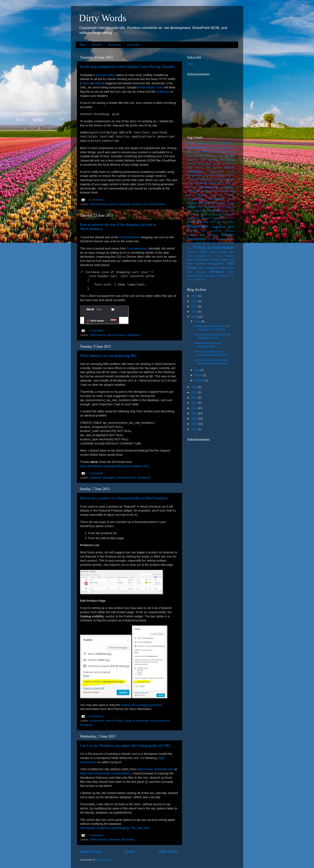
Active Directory (225, 144)
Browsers (192, 160)
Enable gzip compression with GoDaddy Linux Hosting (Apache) (127, 67)
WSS (197, 280)
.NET (191, 143)
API (198, 152)
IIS (194, 187)
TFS (232, 243)
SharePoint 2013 (197, 231)
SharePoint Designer (222, 231)
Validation (229, 256)
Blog (83, 45)
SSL (214, 243)
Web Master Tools (151, 87)
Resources (115, 45)
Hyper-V (230, 183)
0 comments (96, 716)
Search (191, 222)
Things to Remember (136, 721)
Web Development (209, 268)
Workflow (223, 276)
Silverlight (192, 235)
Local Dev (133, 45)
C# (203, 159)
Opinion (192, 207)
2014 (195, 387)
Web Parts (227, 268)
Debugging (109, 478)
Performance (158, 204)
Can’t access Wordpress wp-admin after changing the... (211, 362)
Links (214, 195)
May (197, 370)
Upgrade (202, 256)
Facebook (229, 175)
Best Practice (201, 156)
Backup (222, 152)
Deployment (216, 172)
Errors (220, 175)
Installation (228, 187)
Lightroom (201, 195)
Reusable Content (211, 218)
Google (219, 179)
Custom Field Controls (208, 167)
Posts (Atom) (104, 860)
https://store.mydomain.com (155, 769)
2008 (195, 419)
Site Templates (209, 235)
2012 (195, 398)
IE (188, 187)
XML (203, 280)
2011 (195, 403)
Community (228, 160)
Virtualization (202, 260)
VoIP (232, 260)
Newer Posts (91, 851)
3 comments (96, 200)
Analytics (220, 148)
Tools (212, 252)
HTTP (220, 183)
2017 (195, 306)
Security (203, 222)
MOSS (204, 203)
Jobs (202, 191)
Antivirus (230, 148)
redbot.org (163, 92)
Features (192, 179)
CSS (92, 335)
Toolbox (203, 252)
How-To (101, 335)
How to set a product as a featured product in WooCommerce (124, 498)
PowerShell (200, 211)
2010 (195, 408)
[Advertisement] (212, 103)
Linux (145, 204)
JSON (216, 191)
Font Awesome (137, 248)
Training (191, 256)
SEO (212, 222)
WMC (231, 272)
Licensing (229, 191)
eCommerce (97, 721)
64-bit (199, 144)
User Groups (216, 256)
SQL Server (204, 243)
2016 (195, 312)
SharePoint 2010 (223, 227)
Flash (201, 179)
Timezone (192, 252)
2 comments (96, 331)
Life (189, 195)
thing (119, 721)
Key (221, 191)
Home (130, 851)
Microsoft (192, 203)
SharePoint (198, 226)
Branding (229, 156)
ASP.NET (209, 151)
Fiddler (98, 83)
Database (95, 478)
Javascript (193, 191)
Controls (217, 164)
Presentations (216, 211)
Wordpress (134, 335)
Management (216, 199)
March (199, 375)
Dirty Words (103, 18)
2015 (195, 317)
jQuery (209, 191)
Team (225, 243)
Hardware (229, 179)
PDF (200, 207)
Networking (218, 203)
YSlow (85, 83)
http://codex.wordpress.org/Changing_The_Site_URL (115, 828)
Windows (217, 272)
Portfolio (97, 45)
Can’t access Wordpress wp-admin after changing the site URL (125, 746)
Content (191, 164)
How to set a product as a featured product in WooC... (212, 353)
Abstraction (210, 144)
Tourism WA (226, 252)
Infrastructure (208, 187)
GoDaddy (124, 204)
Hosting (136, 204)
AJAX (211, 148)
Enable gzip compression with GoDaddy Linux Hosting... (212, 328)
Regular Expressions (223, 214)
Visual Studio (220, 260)
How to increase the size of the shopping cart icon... (212, 336)
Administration (98, 204)
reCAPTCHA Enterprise (199, 214)
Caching (213, 160)
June (198, 321)
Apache (113, 204)
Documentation (195, 175)
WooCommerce (129, 237)
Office (231, 203)
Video (190, 260)
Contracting (204, 164)
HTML (212, 183)
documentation (105, 75)
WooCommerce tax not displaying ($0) (108, 356)
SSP (219, 243)
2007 (195, 424)
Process (230, 211)
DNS (232, 172)
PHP (189, 211)
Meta (231, 199)
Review (225, 218)
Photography (228, 207)
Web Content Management (206, 264)
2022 (195, 296)
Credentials (229, 164)
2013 (195, 392)
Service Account (226, 222)
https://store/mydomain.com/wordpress (106, 773)
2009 (195, 413)
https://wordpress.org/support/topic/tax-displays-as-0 (115, 466)
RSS (191, 64)
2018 (195, 301)
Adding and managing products (141, 705)
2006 (195, 429)
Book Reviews (216, 156)
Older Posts (168, 851)
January (200, 380)
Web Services (196, 272)
